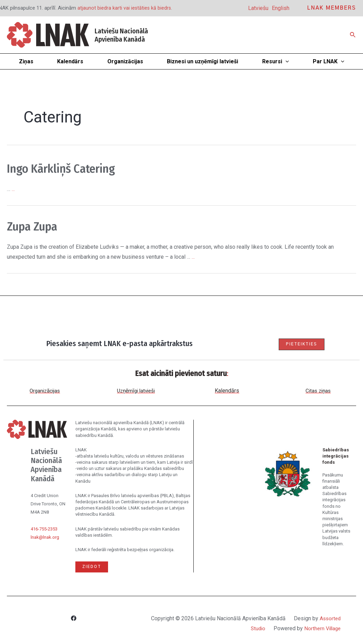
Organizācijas (45, 391)
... (13, 189)
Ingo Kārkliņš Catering (71, 168)
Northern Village (321, 628)
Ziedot (92, 567)
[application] (286, 61)
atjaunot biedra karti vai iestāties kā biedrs (125, 8)
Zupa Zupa (36, 226)
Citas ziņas (318, 391)
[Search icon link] (353, 35)
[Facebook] (74, 619)
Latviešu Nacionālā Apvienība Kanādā (121, 35)
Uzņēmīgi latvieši (136, 391)
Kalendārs (227, 391)
